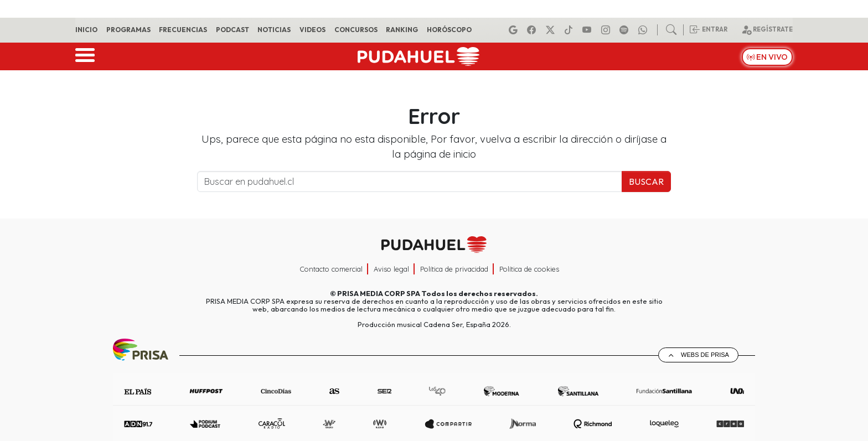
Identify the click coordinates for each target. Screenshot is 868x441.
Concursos (356, 30)
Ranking (402, 30)
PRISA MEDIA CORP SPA (379, 293)
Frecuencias (183, 30)
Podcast (232, 30)
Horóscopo (449, 30)
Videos (312, 30)
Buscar (646, 181)
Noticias (274, 30)
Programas (128, 30)
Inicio (86, 30)
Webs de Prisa (705, 355)
